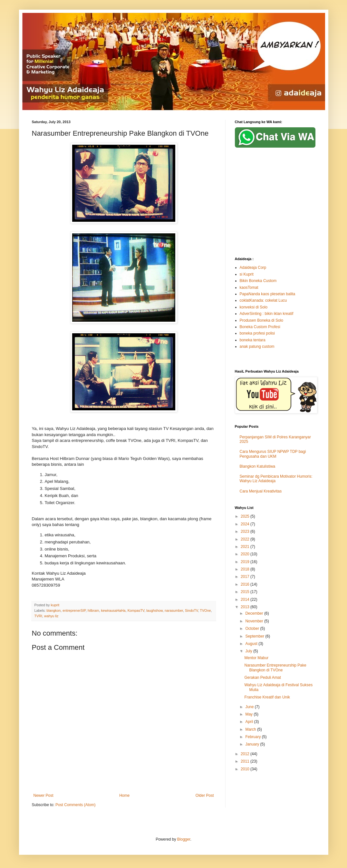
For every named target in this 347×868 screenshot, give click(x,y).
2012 (246, 754)
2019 (246, 562)
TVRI (39, 616)
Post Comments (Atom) (76, 805)
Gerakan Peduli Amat (262, 678)
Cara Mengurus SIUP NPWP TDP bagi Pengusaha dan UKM (273, 454)
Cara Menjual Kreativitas (261, 491)
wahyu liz (51, 616)
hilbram (93, 610)
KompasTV (136, 610)
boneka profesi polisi (257, 333)
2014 (246, 600)
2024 (246, 524)
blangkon (53, 610)
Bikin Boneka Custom (258, 281)
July (249, 651)
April (250, 722)
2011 (246, 761)
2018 (246, 569)
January (253, 744)
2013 (246, 607)
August (252, 644)
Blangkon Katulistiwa (258, 466)
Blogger (184, 839)
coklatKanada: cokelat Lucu (263, 300)
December (255, 613)
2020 (246, 554)
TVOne (205, 610)
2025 (246, 516)
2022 (246, 539)
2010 (246, 769)
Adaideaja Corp (253, 268)
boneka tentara (253, 340)
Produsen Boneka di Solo (261, 320)
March (251, 729)
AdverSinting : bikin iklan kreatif (267, 314)
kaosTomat (249, 288)
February (253, 737)
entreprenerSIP (74, 610)
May (249, 714)
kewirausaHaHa (113, 610)
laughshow (154, 610)
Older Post (205, 795)
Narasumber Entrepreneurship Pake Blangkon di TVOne (275, 668)
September (255, 636)
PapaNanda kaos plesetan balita (268, 294)
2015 (246, 592)
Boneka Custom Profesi (260, 327)
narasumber (174, 610)
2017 (246, 577)
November (255, 621)
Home (124, 795)
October (253, 629)
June (250, 707)
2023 (246, 532)
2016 (246, 584)
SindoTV (191, 610)
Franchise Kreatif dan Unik (267, 697)
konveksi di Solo (254, 307)
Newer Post (43, 795)
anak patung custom (257, 346)
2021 (246, 547)
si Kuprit (247, 274)
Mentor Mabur (256, 658)
